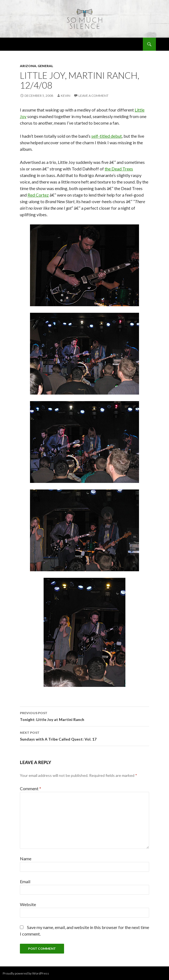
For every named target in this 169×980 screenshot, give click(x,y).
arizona (28, 66)
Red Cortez (38, 195)
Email (25, 881)
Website (28, 904)
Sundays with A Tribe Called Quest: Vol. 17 (84, 735)
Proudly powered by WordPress (26, 973)
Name (26, 859)
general (45, 66)
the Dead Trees (119, 169)
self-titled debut (107, 136)
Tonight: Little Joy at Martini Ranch (84, 716)
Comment (31, 788)
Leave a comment (93, 96)
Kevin (66, 96)
